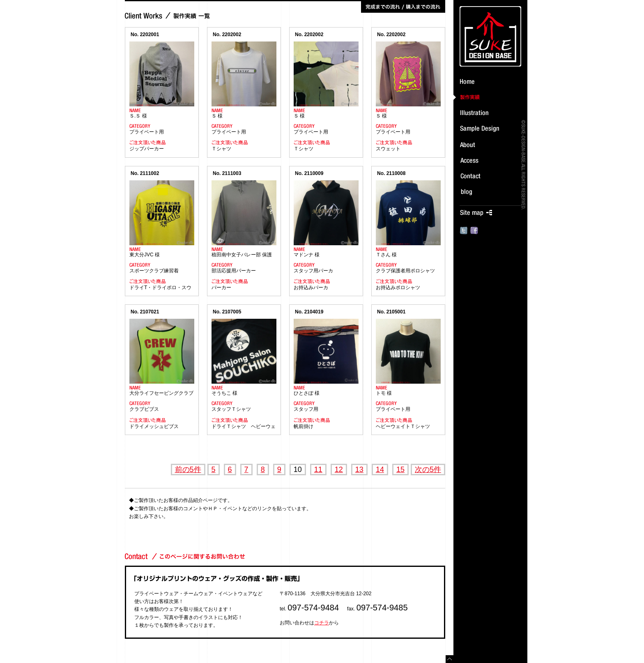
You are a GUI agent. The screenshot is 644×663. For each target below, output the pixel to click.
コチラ (322, 623)
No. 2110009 (309, 173)
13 (359, 470)
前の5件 (188, 470)
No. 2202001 (145, 35)
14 (380, 470)
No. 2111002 (145, 173)
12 (339, 470)
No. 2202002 (227, 35)
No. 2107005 (227, 312)
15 (400, 470)
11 (318, 470)
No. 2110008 (391, 173)
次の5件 (428, 470)
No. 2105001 (391, 312)
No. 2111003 (227, 173)
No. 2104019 (309, 312)
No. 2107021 (145, 312)
